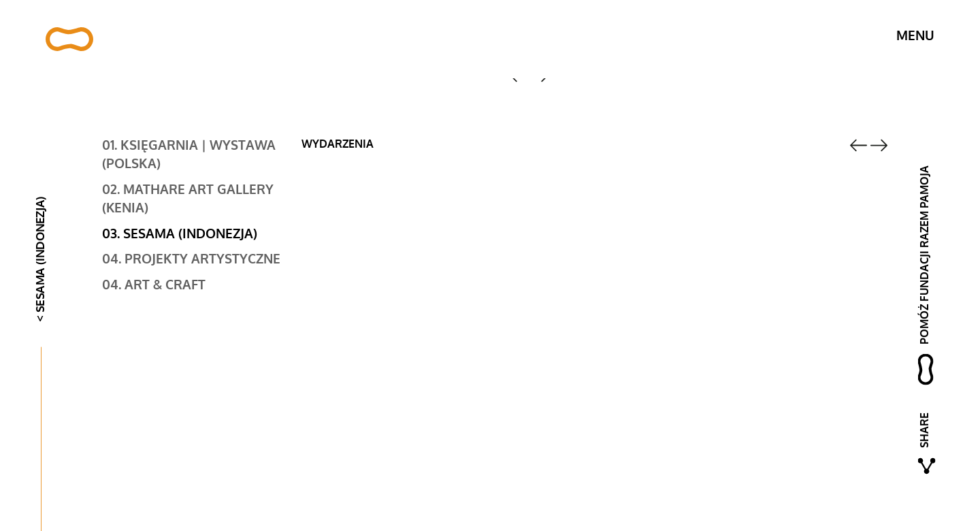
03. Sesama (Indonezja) (180, 234)
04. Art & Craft (154, 285)
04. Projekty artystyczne (191, 259)
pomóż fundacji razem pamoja (925, 255)
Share (925, 430)
